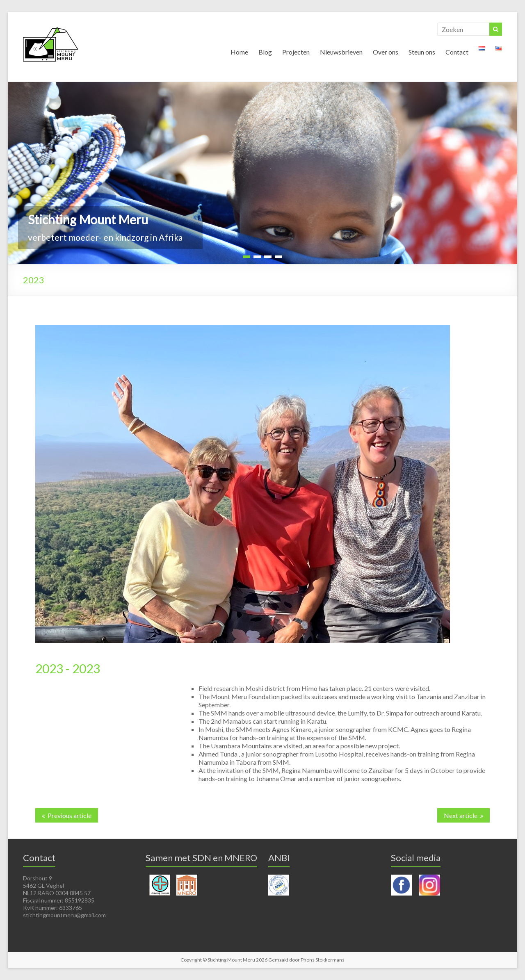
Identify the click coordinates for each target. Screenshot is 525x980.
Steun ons (422, 52)
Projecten (296, 52)
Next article (461, 815)
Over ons (386, 52)
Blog (265, 52)
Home (239, 52)
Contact (457, 52)
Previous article (70, 815)
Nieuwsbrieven (341, 52)
